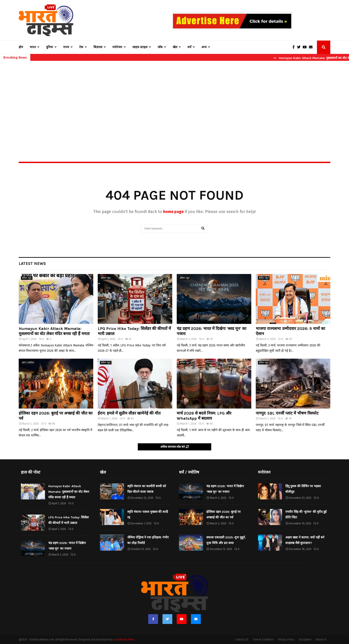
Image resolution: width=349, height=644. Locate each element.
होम (21, 47)
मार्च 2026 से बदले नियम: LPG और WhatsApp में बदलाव (204, 416)
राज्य (66, 47)
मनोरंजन (117, 47)
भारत (33, 47)
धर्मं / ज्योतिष (28, 363)
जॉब (160, 47)
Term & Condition (263, 640)
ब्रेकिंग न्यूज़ (27, 278)
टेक (81, 47)
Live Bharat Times (124, 640)
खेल (175, 47)
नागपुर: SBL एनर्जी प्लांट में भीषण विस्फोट (287, 413)
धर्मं (189, 47)
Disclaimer (305, 640)
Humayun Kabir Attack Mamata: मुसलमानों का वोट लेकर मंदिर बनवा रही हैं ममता (54, 331)
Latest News (32, 264)
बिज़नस (98, 47)
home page (173, 212)
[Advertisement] (174, 102)
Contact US (242, 640)
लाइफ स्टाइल (140, 47)
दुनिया (50, 47)
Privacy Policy (286, 640)
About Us (321, 640)
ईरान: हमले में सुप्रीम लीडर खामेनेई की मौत (129, 413)
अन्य (204, 47)
